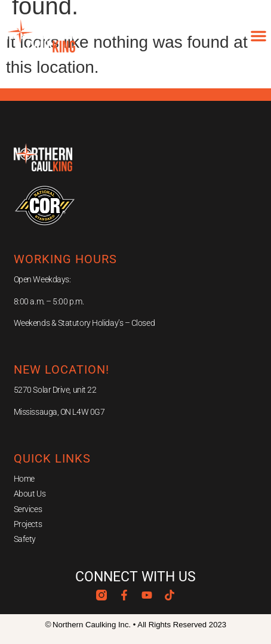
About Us (30, 494)
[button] (258, 36)
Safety (25, 539)
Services (28, 509)
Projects (28, 524)
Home (24, 479)
